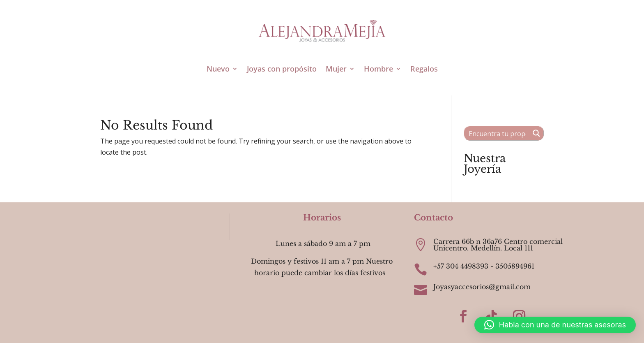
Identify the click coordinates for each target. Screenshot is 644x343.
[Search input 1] (497, 133)
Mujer (336, 69)
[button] (555, 325)
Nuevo (218, 69)
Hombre (378, 69)
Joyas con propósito (282, 69)
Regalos (424, 69)
